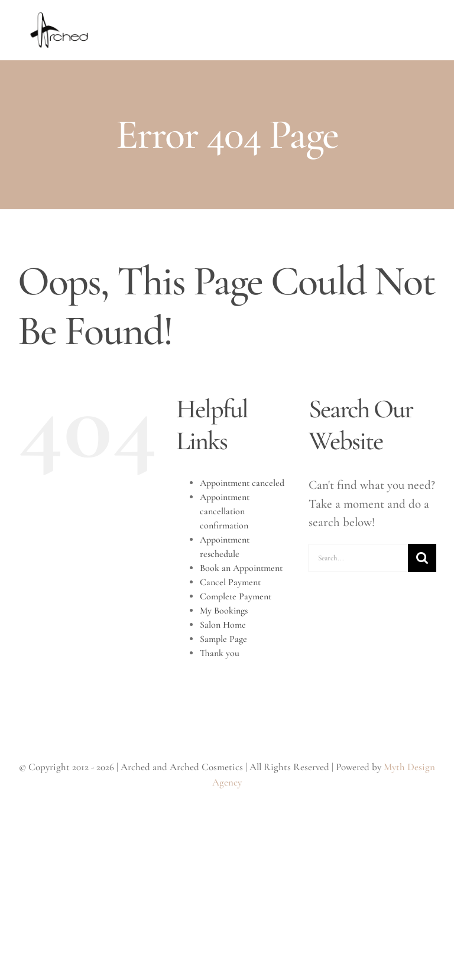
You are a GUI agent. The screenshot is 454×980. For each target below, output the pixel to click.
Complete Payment (236, 596)
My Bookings (224, 611)
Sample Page (223, 639)
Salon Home (223, 625)
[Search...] (358, 558)
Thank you (220, 653)
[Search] (422, 558)
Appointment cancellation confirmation (225, 511)
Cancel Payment (230, 582)
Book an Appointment (241, 568)
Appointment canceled (242, 483)
